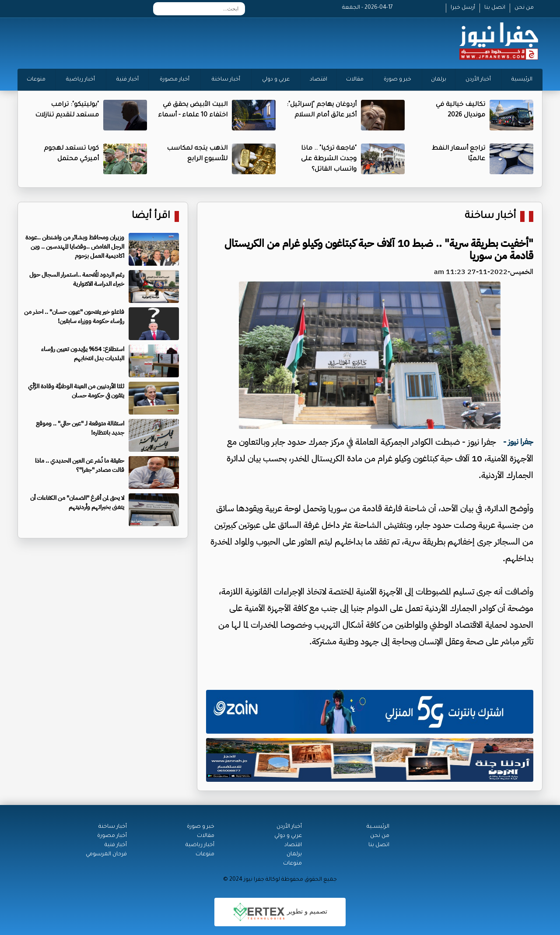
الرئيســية (378, 827)
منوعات (36, 80)
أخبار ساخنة (226, 80)
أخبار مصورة (175, 80)
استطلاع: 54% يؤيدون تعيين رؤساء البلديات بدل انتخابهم (83, 354)
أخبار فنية (128, 80)
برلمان (439, 80)
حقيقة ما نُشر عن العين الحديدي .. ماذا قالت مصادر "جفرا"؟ (80, 465)
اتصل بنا (495, 8)
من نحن (524, 8)
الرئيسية (522, 80)
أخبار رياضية (80, 80)
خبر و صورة (397, 80)
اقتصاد (318, 80)
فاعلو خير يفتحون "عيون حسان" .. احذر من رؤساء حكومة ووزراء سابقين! (74, 316)
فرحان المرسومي (106, 854)
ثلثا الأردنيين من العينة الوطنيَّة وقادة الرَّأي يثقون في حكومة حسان (76, 391)
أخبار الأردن (478, 80)
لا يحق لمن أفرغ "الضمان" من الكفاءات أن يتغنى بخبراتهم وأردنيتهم (77, 503)
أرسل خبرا (463, 8)
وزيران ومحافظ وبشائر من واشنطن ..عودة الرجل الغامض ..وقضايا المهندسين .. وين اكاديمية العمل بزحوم (75, 247)
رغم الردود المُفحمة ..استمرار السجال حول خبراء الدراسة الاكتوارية (77, 279)
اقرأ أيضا (151, 216)
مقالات (355, 80)
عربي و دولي (276, 80)
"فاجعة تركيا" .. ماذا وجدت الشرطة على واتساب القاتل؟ (329, 159)
